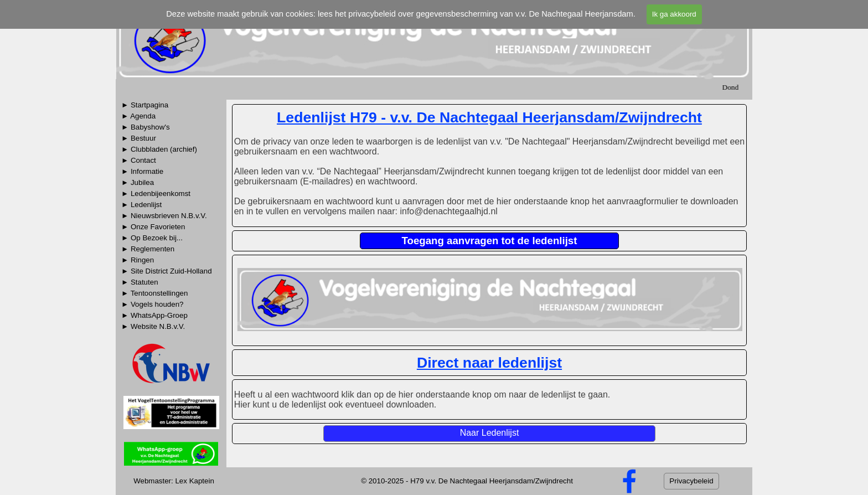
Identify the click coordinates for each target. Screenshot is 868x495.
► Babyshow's (146, 127)
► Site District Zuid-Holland (167, 271)
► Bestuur (139, 138)
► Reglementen (148, 249)
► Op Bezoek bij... (152, 238)
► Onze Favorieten (153, 227)
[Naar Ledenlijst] (489, 434)
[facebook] (629, 481)
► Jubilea (138, 182)
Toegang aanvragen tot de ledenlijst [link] (490, 241)
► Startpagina (145, 105)
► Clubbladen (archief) (159, 149)
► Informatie (142, 171)
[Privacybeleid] (691, 481)
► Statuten (140, 282)
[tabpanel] (171, 220)
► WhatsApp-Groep (154, 315)
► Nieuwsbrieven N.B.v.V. (164, 216)
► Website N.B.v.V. (153, 326)
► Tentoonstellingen (154, 293)
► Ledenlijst (141, 205)
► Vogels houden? (153, 304)
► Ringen (138, 260)
